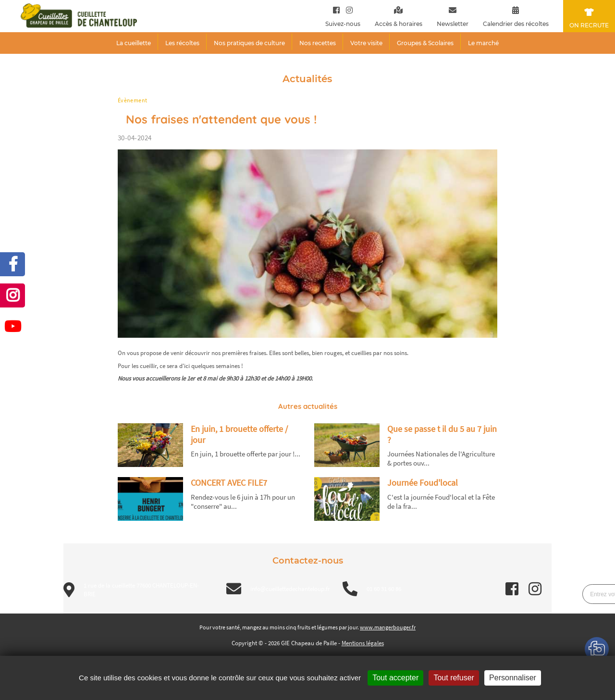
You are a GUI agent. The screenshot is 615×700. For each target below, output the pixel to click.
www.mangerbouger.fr (388, 627)
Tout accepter (395, 678)
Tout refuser (454, 678)
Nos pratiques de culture (249, 43)
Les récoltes (182, 43)
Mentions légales (363, 643)
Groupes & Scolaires (425, 43)
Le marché (483, 43)
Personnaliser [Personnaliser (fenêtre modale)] (513, 678)
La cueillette (134, 43)
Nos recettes (318, 43)
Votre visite (366, 43)
